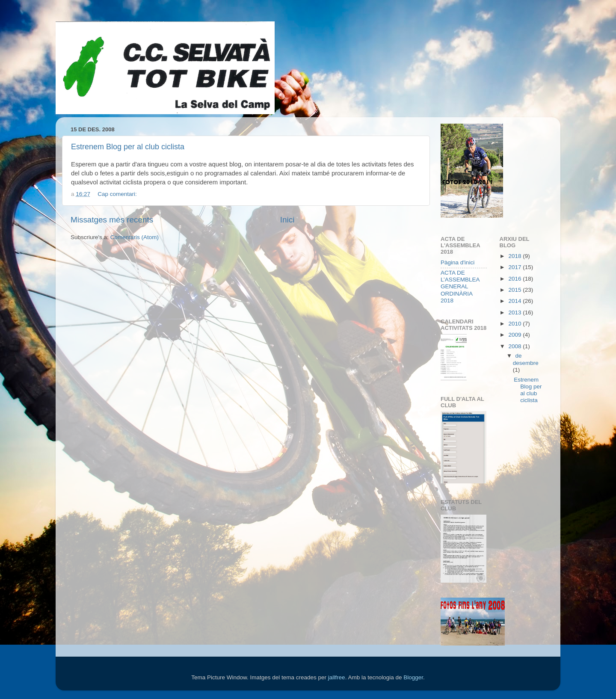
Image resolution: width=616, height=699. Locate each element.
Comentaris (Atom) (135, 237)
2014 (515, 301)
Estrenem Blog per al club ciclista (128, 147)
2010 (515, 324)
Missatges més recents (112, 220)
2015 (515, 290)
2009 (515, 335)
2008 (515, 346)
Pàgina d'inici (458, 262)
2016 (515, 279)
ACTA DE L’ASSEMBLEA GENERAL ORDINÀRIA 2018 (460, 287)
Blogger (413, 677)
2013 (515, 312)
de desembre (526, 359)
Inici (287, 220)
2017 (515, 267)
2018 (515, 256)
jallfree (337, 677)
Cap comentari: (118, 194)
